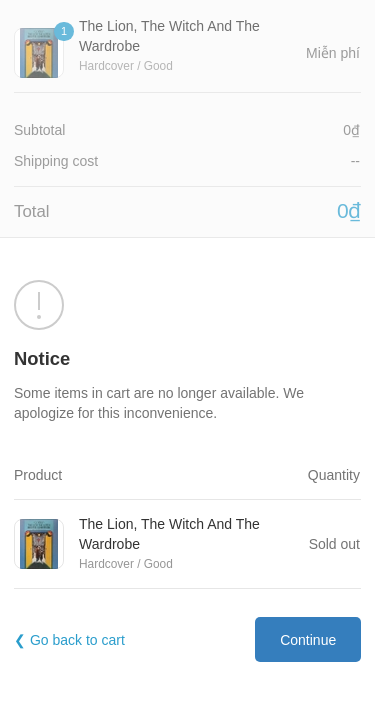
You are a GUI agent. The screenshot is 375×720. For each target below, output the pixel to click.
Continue (308, 640)
